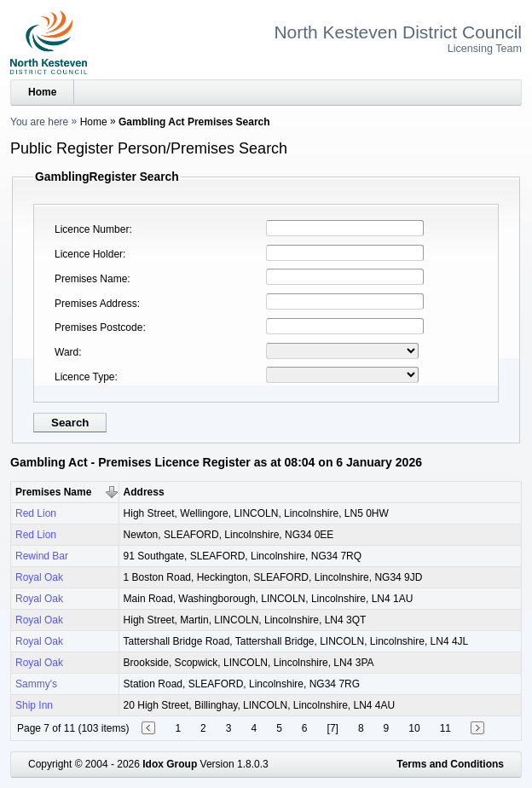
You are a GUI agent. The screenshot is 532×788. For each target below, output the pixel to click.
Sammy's (36, 684)
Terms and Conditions (450, 764)
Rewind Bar (42, 556)
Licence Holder (89, 254)
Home (42, 92)
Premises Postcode (98, 327)
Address (144, 492)
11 (445, 728)
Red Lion (36, 513)
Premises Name (91, 279)
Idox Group (170, 764)
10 (414, 728)
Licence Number (92, 229)
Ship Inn (34, 705)
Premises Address (96, 304)
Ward (66, 352)
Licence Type (85, 377)
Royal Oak (39, 577)
